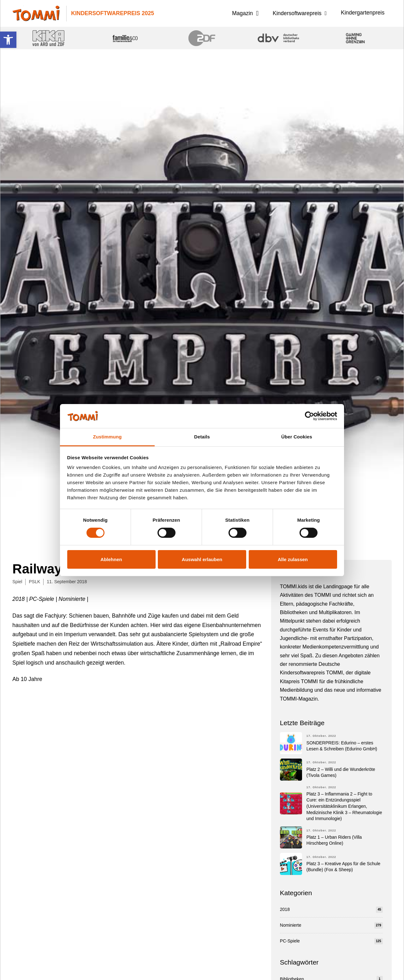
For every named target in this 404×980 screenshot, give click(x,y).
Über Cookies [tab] (297, 437)
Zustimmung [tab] (107, 437)
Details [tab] (202, 437)
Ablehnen (111, 559)
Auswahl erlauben (202, 559)
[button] (8, 40)
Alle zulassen (293, 559)
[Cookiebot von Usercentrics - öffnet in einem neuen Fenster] (309, 416)
